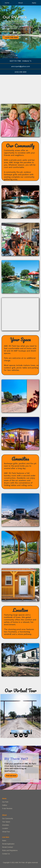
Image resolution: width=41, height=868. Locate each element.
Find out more (11, 776)
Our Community (8, 818)
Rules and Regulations (10, 850)
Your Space (6, 822)
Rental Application (8, 844)
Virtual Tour (6, 832)
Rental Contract (7, 847)
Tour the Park (11, 37)
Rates (4, 841)
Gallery (5, 805)
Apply (34, 3)
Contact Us (6, 854)
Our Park (5, 802)
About (20, 3)
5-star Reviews (7, 808)
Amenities (6, 825)
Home (7, 3)
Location (5, 828)
